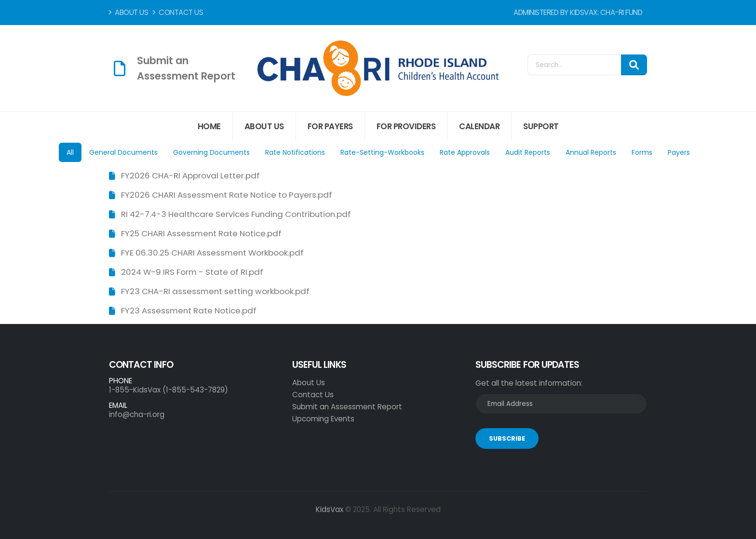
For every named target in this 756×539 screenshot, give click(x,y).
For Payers (330, 126)
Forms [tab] (642, 152)
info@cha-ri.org (137, 414)
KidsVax (330, 509)
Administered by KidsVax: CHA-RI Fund (578, 12)
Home (209, 126)
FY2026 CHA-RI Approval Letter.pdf (190, 176)
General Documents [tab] (123, 152)
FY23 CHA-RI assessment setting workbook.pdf (215, 292)
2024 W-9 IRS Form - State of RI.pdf (192, 272)
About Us (128, 12)
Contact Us (178, 12)
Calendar (479, 126)
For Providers (406, 126)
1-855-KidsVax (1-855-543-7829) (169, 390)
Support (541, 126)
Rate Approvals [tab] (465, 152)
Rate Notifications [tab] (295, 152)
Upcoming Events (323, 419)
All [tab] (70, 152)
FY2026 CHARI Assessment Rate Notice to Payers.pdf (227, 195)
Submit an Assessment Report (347, 407)
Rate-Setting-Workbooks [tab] (382, 152)
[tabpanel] (378, 243)
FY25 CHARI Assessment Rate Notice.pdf (201, 234)
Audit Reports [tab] (528, 152)
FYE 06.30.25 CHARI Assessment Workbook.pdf (212, 253)
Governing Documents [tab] (211, 152)
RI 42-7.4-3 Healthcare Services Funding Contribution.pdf (236, 215)
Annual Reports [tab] (591, 152)
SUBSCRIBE (507, 438)
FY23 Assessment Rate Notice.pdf (189, 311)
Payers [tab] (679, 152)
